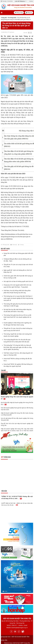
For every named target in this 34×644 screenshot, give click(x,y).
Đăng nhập (19, 13)
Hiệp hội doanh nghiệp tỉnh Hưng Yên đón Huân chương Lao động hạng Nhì (17, 414)
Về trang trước (6, 245)
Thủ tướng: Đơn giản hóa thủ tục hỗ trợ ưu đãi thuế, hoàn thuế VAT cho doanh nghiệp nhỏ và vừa (17, 317)
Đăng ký (29, 13)
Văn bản (4, 491)
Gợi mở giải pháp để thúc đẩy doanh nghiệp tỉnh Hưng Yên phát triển (17, 419)
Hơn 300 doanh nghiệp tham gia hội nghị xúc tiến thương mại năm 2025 (17, 409)
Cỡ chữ (25, 33)
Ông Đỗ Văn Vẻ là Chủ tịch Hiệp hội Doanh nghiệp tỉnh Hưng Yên (17, 424)
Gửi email (15, 245)
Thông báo (6, 457)
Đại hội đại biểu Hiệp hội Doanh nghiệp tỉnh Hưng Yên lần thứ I (17, 404)
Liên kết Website (20, 1)
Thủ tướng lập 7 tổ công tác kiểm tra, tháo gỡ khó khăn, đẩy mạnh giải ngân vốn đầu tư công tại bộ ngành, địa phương (18, 347)
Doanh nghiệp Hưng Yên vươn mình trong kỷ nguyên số (17, 398)
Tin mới (3, 370)
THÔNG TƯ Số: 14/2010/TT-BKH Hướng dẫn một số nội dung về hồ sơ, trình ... (17, 498)
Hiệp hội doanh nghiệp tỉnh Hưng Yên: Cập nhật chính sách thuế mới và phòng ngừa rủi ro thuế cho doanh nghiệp (17, 430)
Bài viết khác (5, 249)
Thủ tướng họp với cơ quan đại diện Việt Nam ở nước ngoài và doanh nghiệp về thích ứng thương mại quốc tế (18, 298)
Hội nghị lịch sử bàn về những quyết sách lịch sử (18, 281)
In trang (22, 245)
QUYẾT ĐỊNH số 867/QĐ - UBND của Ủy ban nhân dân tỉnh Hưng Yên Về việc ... (17, 504)
